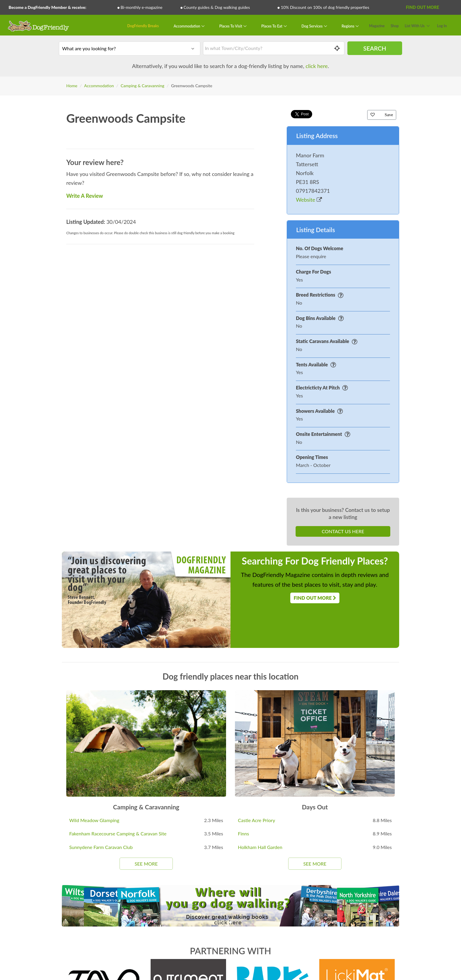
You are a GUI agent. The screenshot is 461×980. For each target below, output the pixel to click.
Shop (395, 26)
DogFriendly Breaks (143, 26)
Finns (244, 833)
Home (72, 86)
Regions (349, 26)
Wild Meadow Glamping (94, 820)
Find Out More (423, 7)
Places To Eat (272, 26)
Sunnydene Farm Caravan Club (101, 847)
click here (317, 66)
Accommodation (187, 26)
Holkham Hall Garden (260, 847)
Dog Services (312, 26)
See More (146, 864)
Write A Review (85, 196)
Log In (442, 26)
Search (375, 48)
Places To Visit (231, 26)
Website (309, 200)
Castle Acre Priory (257, 820)
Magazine (377, 26)
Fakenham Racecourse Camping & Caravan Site (118, 833)
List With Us (415, 26)
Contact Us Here (343, 531)
